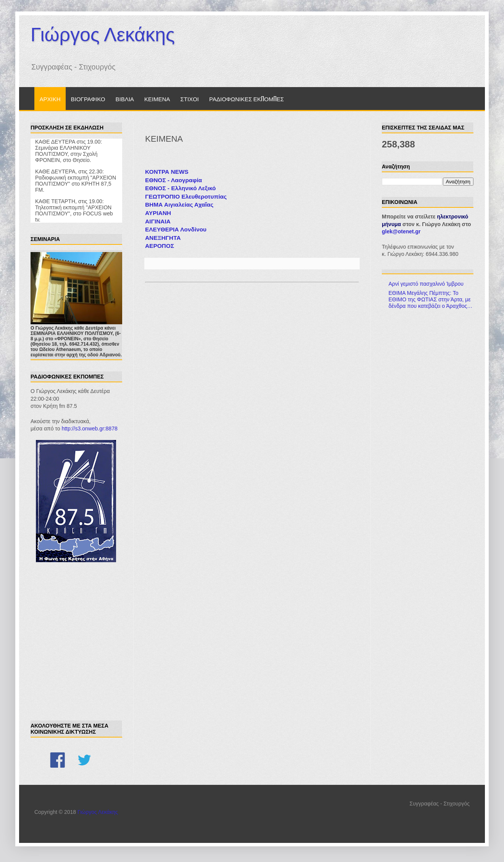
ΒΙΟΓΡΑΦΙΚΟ (88, 99)
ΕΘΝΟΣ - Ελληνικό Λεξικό (180, 188)
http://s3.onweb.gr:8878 (89, 429)
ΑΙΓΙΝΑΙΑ (158, 221)
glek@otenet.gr (401, 231)
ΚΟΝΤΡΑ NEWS (167, 172)
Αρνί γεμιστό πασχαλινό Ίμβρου (426, 284)
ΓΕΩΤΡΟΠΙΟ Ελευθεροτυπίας (186, 196)
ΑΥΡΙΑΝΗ (158, 213)
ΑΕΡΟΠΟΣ (160, 246)
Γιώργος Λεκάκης (103, 35)
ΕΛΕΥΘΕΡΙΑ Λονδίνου (176, 229)
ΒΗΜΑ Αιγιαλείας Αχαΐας (179, 205)
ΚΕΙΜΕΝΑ (157, 99)
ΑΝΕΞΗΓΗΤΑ (163, 238)
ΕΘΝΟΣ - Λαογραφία (174, 180)
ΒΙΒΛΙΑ (124, 99)
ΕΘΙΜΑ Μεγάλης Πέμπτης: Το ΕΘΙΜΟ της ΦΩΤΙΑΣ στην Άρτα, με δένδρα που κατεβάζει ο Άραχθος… (431, 299)
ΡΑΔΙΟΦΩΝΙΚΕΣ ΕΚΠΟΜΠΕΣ (247, 99)
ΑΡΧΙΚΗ (50, 99)
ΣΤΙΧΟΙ (189, 99)
